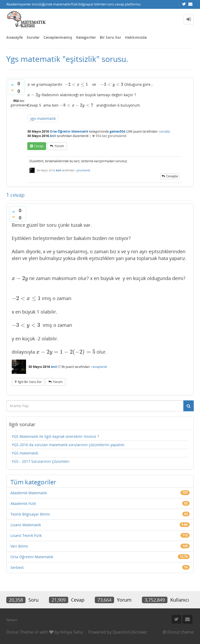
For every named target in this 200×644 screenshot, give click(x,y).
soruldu (165, 131)
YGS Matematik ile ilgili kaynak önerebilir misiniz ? (55, 436)
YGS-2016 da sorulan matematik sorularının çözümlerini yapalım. (68, 445)
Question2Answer (130, 632)
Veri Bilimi (19, 546)
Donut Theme (20, 632)
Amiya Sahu (72, 632)
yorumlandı (83, 170)
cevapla (172, 176)
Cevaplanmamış (58, 37)
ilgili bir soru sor (30, 382)
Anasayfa (14, 37)
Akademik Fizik (23, 503)
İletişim (12, 620)
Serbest (17, 567)
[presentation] (29, 84)
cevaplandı (99, 367)
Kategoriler (86, 37)
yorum (59, 146)
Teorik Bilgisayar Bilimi (30, 514)
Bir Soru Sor (110, 37)
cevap (39, 146)
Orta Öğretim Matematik (69, 131)
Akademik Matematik (29, 493)
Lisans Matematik (26, 525)
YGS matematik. (25, 453)
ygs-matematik (43, 118)
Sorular (33, 37)
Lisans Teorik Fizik (26, 535)
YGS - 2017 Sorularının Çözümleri (41, 461)
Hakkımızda (136, 37)
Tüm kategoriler (33, 482)
